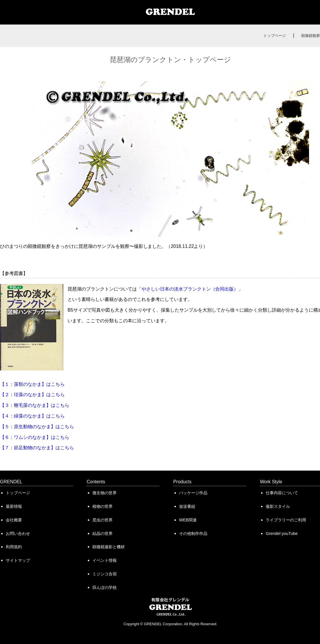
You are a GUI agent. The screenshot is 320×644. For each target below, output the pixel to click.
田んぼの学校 (105, 587)
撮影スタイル (278, 506)
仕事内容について (282, 493)
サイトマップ (18, 560)
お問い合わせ (18, 533)
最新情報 (14, 506)
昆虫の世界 (103, 520)
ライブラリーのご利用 (286, 520)
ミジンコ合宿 (105, 574)
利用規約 (14, 547)
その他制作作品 (193, 533)
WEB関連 (188, 520)
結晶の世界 (103, 533)
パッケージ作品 (193, 493)
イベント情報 (105, 560)
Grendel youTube (282, 533)
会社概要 (14, 520)
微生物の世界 (105, 493)
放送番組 (187, 506)
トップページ (275, 36)
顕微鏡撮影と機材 (109, 547)
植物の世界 (103, 506)
